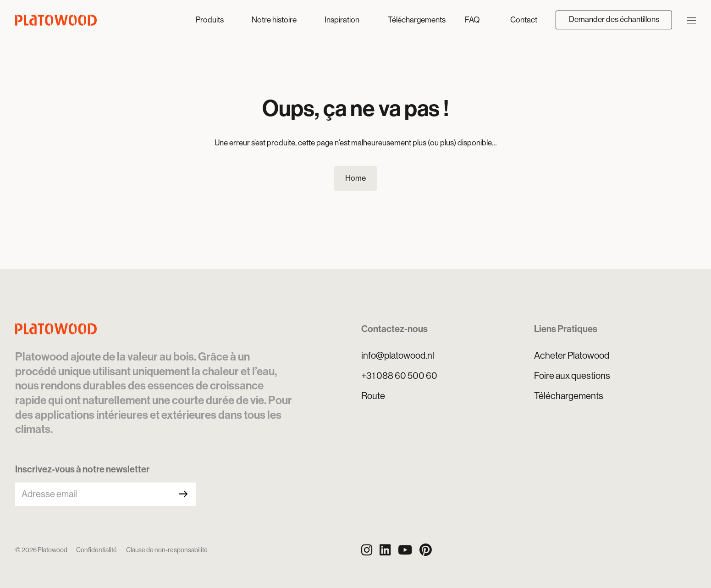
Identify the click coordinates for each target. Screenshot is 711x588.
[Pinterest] (426, 550)
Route (373, 396)
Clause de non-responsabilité (167, 550)
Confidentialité (96, 550)
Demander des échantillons (614, 19)
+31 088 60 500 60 (399, 376)
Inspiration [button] (343, 20)
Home (355, 178)
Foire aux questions (572, 376)
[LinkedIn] (385, 550)
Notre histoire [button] (275, 20)
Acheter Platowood (572, 355)
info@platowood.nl (398, 355)
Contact (524, 20)
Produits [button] (210, 20)
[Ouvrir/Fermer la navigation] (692, 20)
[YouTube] (405, 550)
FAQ (472, 20)
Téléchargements (417, 20)
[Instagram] (367, 550)
